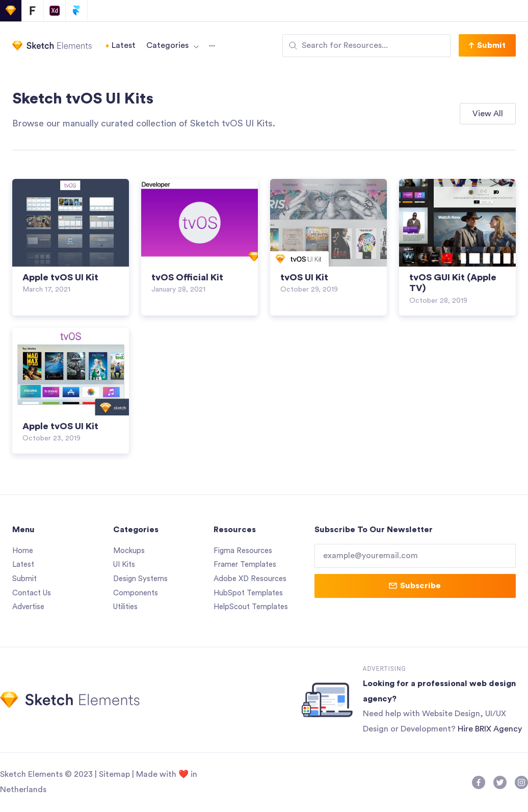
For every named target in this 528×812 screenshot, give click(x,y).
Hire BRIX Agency (490, 729)
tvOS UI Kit (304, 277)
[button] (487, 45)
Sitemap (114, 775)
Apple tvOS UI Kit (60, 277)
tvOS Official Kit (187, 277)
